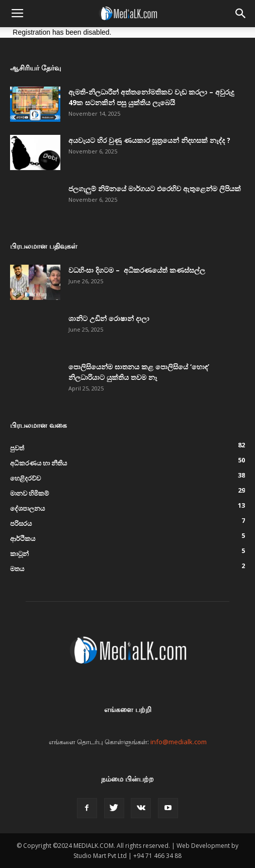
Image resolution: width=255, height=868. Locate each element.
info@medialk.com (179, 742)
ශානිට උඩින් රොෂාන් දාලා (109, 318)
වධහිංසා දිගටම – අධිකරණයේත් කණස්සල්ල (137, 270)
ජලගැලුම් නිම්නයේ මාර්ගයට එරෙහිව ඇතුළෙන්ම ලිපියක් (155, 188)
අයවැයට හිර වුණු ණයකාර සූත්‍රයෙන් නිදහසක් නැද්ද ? (149, 140)
